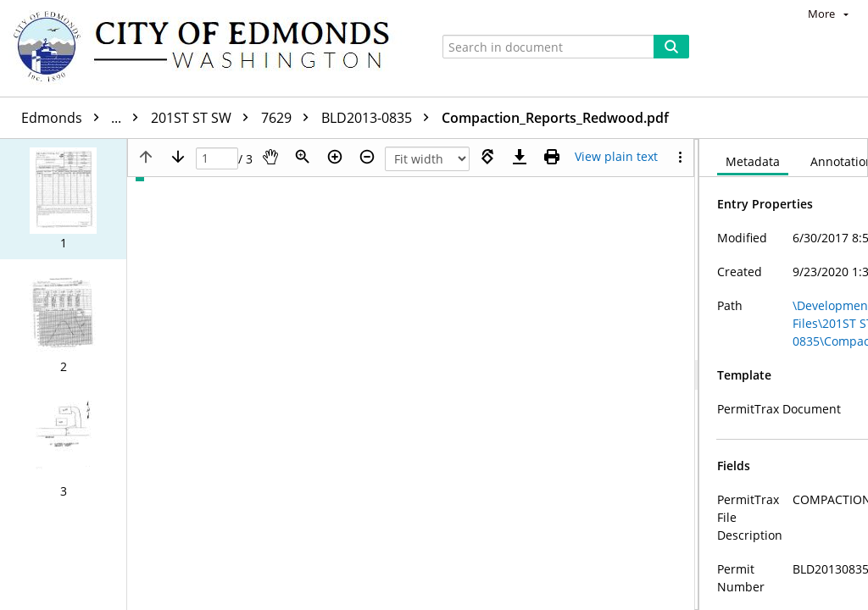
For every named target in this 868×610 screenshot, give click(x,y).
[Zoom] (303, 157)
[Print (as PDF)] (552, 157)
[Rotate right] (487, 157)
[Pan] (270, 157)
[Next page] (178, 157)
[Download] (520, 157)
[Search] (671, 47)
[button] (63, 199)
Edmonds (84, 118)
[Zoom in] (335, 157)
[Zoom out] (367, 157)
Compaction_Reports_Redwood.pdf (555, 118)
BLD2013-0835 (379, 118)
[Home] (209, 48)
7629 (289, 118)
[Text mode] (616, 157)
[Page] (217, 159)
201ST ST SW (204, 118)
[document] (784, 374)
